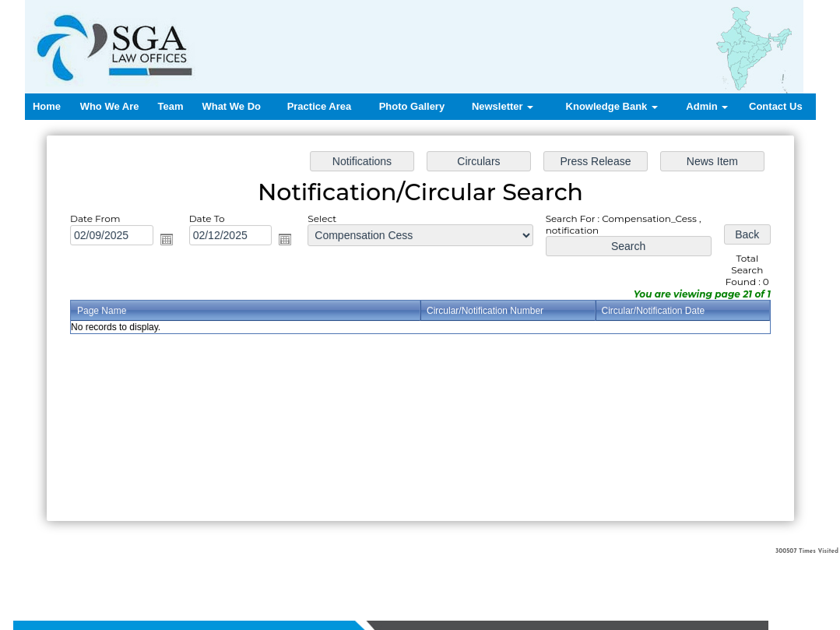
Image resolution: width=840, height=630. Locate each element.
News (457, 568)
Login (572, 568)
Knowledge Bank (612, 106)
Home (47, 106)
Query (489, 568)
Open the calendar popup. (168, 241)
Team (170, 106)
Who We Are (110, 106)
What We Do (231, 106)
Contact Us (776, 106)
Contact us (530, 568)
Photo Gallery (412, 106)
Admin (707, 106)
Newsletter (503, 106)
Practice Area (320, 106)
